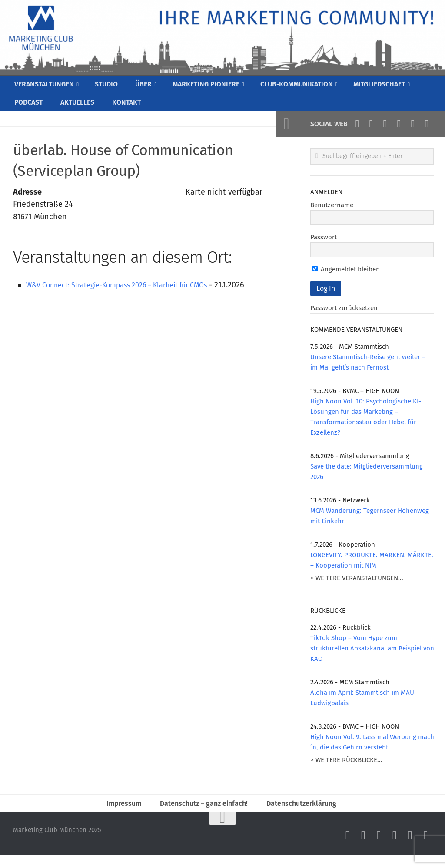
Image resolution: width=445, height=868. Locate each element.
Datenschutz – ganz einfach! (202, 814)
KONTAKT (124, 109)
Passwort (324, 247)
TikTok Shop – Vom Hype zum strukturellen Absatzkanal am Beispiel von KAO (372, 658)
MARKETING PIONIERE (209, 86)
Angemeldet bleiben (346, 279)
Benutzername (332, 215)
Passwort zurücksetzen (344, 317)
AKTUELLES (76, 109)
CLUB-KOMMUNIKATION (304, 86)
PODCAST (28, 109)
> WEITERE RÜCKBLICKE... (346, 769)
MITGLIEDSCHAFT (391, 86)
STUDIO (110, 86)
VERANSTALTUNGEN (46, 86)
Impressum (117, 814)
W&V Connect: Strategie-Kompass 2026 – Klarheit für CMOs (130, 294)
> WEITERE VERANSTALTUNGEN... (357, 587)
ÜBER (145, 86)
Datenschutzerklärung (307, 814)
